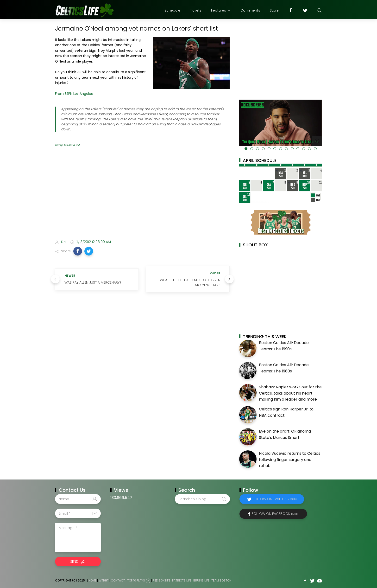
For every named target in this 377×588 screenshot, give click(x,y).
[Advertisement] (142, 198)
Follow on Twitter (275, 499)
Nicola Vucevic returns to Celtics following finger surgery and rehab (290, 460)
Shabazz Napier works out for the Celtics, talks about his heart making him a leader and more (290, 393)
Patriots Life (182, 580)
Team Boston (221, 580)
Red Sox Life (161, 580)
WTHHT (104, 580)
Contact (118, 580)
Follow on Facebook (276, 514)
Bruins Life (201, 580)
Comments (250, 10)
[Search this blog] (202, 499)
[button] (78, 251)
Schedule (172, 10)
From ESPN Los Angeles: (74, 94)
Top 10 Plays (136, 580)
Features (221, 10)
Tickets (196, 10)
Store (274, 10)
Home (92, 580)
